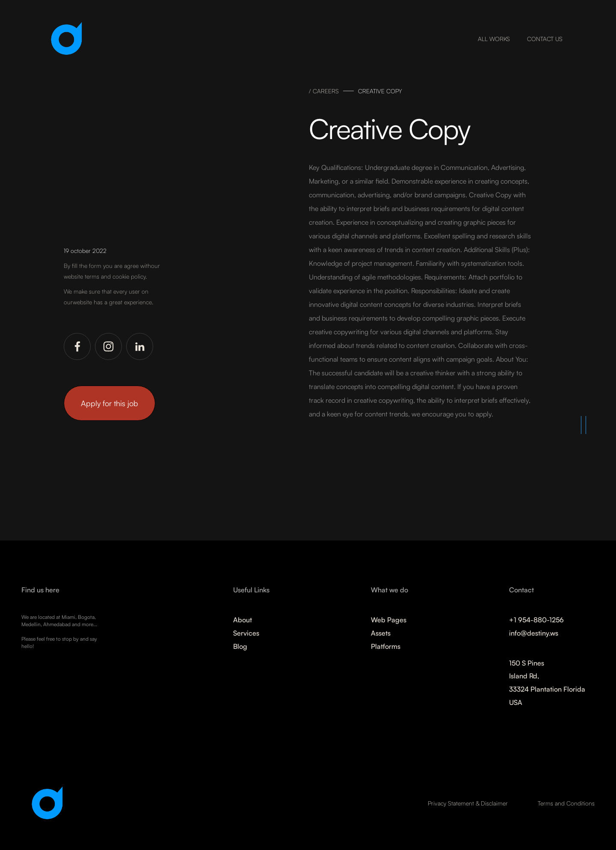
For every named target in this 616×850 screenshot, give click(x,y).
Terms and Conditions (566, 803)
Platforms (386, 646)
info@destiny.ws (534, 633)
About (243, 620)
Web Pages (389, 620)
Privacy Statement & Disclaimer (468, 803)
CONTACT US (545, 39)
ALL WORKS (494, 39)
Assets (381, 633)
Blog (240, 646)
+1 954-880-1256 (536, 620)
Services (246, 633)
